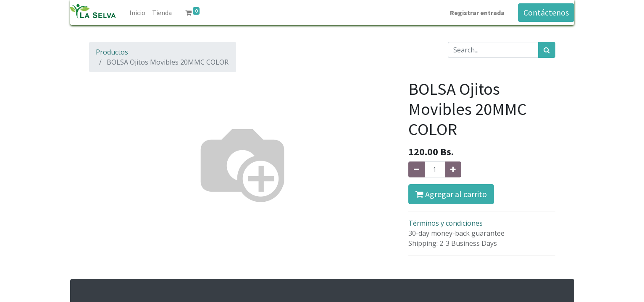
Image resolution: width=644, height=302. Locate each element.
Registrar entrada (477, 13)
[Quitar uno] (417, 169)
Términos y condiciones (446, 223)
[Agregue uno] (453, 169)
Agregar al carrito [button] (451, 194)
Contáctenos (546, 12)
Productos (112, 52)
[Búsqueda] (547, 50)
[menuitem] (137, 13)
